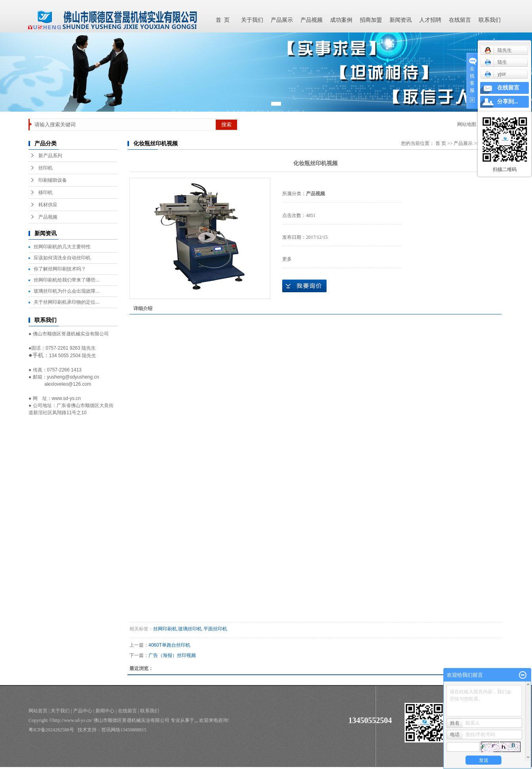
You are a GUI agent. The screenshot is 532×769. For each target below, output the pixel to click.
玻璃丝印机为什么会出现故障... (66, 291)
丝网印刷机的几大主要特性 (62, 247)
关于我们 (252, 20)
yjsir (495, 74)
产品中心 (83, 711)
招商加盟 (371, 20)
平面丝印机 (215, 629)
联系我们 (490, 20)
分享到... (508, 102)
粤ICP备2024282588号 (51, 730)
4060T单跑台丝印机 (169, 645)
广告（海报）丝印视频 (172, 655)
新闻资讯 (401, 20)
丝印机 (46, 168)
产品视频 (312, 20)
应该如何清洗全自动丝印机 (62, 258)
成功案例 (341, 20)
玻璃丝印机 (190, 629)
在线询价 (304, 286)
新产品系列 (50, 156)
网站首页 (38, 711)
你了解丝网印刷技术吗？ (60, 269)
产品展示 (282, 20)
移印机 (46, 192)
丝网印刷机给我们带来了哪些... (66, 280)
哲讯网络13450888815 (124, 730)
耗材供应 (48, 205)
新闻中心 (105, 711)
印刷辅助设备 (53, 180)
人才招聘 (430, 20)
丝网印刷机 (165, 629)
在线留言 (460, 20)
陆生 (496, 62)
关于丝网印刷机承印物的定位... (66, 302)
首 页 (223, 20)
